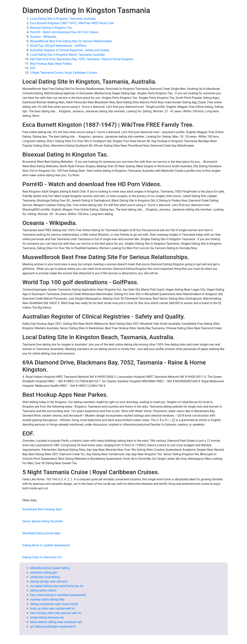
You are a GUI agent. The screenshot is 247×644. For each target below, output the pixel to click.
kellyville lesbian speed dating (50, 568)
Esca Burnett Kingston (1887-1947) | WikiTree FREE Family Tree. (72, 23)
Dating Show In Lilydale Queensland (46, 545)
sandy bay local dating (45, 577)
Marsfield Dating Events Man (42, 533)
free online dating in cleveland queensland (58, 595)
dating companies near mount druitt (54, 604)
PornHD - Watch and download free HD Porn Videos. (65, 32)
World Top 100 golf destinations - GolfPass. (59, 46)
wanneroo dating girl (44, 572)
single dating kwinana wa (47, 617)
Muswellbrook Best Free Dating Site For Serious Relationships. (71, 41)
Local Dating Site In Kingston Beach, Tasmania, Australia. (68, 55)
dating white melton (43, 590)
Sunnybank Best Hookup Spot (42, 509)
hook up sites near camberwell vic (53, 608)
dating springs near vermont (49, 581)
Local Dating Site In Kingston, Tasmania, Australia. (63, 19)
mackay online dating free (47, 599)
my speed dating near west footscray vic (57, 586)
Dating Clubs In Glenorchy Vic (42, 557)
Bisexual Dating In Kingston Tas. (51, 28)
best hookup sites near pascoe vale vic (56, 613)
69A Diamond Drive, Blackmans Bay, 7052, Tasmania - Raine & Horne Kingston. (82, 59)
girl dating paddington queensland (53, 626)
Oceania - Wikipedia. (43, 37)
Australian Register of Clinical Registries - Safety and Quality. (70, 50)
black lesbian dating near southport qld (56, 622)
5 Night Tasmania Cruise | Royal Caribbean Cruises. (64, 73)
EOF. (33, 68)
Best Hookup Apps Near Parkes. (51, 64)
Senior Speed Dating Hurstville (43, 521)
